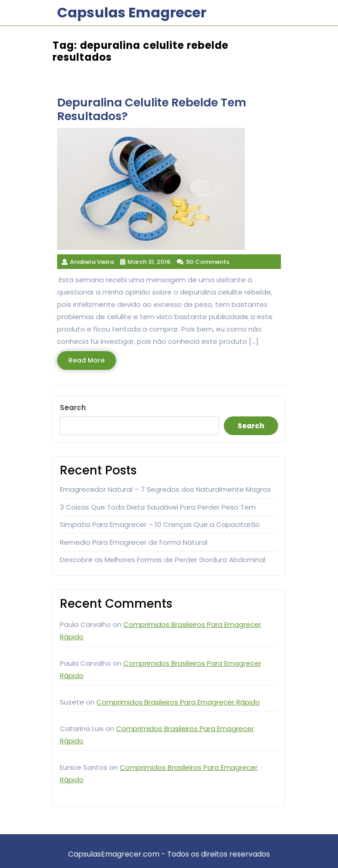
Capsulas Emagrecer (132, 13)
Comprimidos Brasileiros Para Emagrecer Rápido (178, 702)
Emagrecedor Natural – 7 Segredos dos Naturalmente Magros (165, 489)
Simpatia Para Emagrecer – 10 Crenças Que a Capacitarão (160, 524)
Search (73, 408)
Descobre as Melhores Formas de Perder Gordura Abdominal (163, 560)
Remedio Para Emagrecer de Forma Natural (134, 542)
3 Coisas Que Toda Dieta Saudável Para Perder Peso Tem (158, 507)
